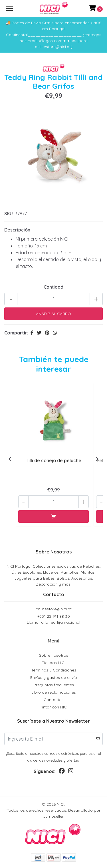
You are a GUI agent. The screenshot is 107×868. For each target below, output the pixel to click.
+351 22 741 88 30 (53, 620)
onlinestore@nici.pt (54, 609)
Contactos (54, 700)
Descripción (17, 230)
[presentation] (10, 459)
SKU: (9, 214)
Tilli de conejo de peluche (53, 460)
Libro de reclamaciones (54, 692)
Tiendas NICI (53, 663)
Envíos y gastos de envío (54, 677)
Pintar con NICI (54, 707)
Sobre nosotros (54, 655)
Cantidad (53, 287)
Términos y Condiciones (54, 670)
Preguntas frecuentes (54, 685)
